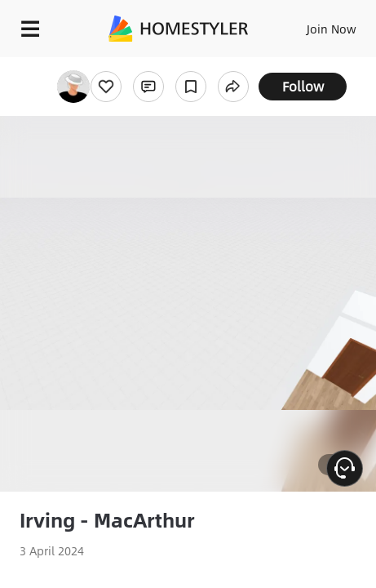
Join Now (332, 29)
